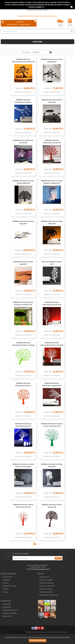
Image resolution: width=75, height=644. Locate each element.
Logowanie (7, 604)
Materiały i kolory (46, 589)
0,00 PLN (20, 22)
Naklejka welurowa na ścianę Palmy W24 (52, 465)
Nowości (22, 16)
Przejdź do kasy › (25, 24)
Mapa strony (8, 616)
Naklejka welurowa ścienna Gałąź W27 (23, 263)
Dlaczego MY (8, 577)
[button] (42, 52)
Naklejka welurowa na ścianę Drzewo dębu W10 (23, 182)
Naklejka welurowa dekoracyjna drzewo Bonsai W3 (23, 60)
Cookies (6, 583)
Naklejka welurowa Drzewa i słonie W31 (52, 101)
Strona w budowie (38, 641)
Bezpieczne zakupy (10, 586)
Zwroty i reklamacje (47, 583)
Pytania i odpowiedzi (47, 586)
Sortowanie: (26, 52)
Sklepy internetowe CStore (16, 632)
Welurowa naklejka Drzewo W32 (52, 263)
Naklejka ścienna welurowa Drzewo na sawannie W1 (23, 303)
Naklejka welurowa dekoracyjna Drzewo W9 (52, 141)
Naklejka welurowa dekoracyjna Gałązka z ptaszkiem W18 (23, 102)
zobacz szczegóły (23, 92)
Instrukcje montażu (47, 592)
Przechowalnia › (12, 24)
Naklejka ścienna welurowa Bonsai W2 (23, 141)
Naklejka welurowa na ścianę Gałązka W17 (52, 60)
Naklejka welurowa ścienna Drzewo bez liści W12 (23, 506)
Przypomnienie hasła (10, 610)
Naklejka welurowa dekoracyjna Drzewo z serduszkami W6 (23, 386)
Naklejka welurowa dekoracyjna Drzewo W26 (52, 303)
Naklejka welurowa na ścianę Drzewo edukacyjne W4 (52, 425)
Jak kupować (45, 577)
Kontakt (6, 589)
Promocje (31, 16)
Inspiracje (52, 16)
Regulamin (7, 580)
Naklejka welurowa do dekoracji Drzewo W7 (23, 425)
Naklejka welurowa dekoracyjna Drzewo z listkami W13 (52, 345)
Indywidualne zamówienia (49, 595)
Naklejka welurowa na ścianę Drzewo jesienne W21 (23, 465)
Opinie (5, 592)
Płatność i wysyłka (46, 580)
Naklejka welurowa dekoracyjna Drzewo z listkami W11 (23, 345)
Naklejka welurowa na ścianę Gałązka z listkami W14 (52, 182)
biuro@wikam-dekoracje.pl (40, 569)
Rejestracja (7, 607)
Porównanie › (69, 35)
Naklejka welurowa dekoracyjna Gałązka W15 (52, 384)
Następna (41, 544)
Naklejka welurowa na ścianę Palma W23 (52, 222)
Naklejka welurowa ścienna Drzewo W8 (52, 506)
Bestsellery (41, 16)
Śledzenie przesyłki (10, 613)
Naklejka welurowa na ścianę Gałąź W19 (23, 222)
